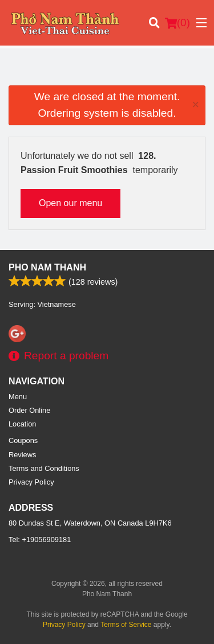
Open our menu (70, 203)
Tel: (40, 540)
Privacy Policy (31, 482)
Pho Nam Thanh (47, 267)
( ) (177, 23)
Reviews (22, 455)
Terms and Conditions (44, 468)
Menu (18, 397)
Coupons (23, 440)
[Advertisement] (107, 71)
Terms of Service (126, 625)
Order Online (29, 410)
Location (22, 424)
